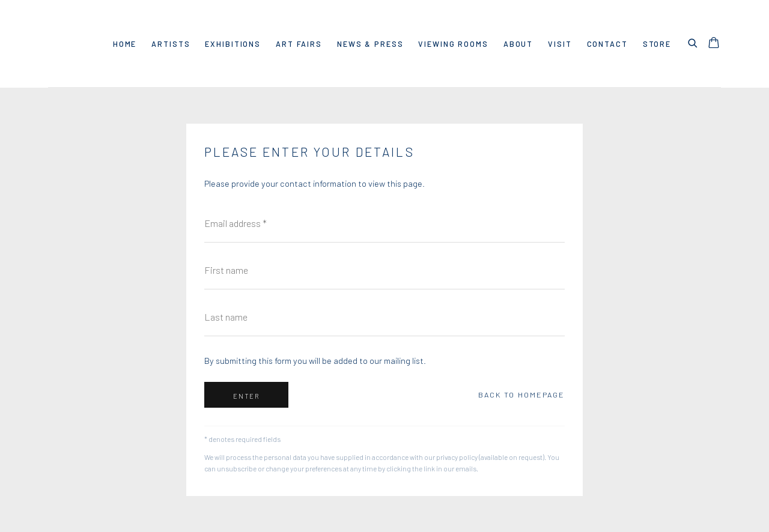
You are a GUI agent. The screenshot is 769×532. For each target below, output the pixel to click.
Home (125, 44)
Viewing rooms (453, 44)
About (518, 44)
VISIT (560, 44)
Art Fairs (299, 44)
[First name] (384, 270)
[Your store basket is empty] (714, 44)
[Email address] (384, 223)
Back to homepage (521, 394)
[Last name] (384, 317)
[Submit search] (693, 41)
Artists (171, 44)
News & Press (370, 44)
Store (657, 44)
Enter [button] (246, 396)
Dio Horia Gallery (66, 44)
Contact (607, 44)
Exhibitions (233, 44)
